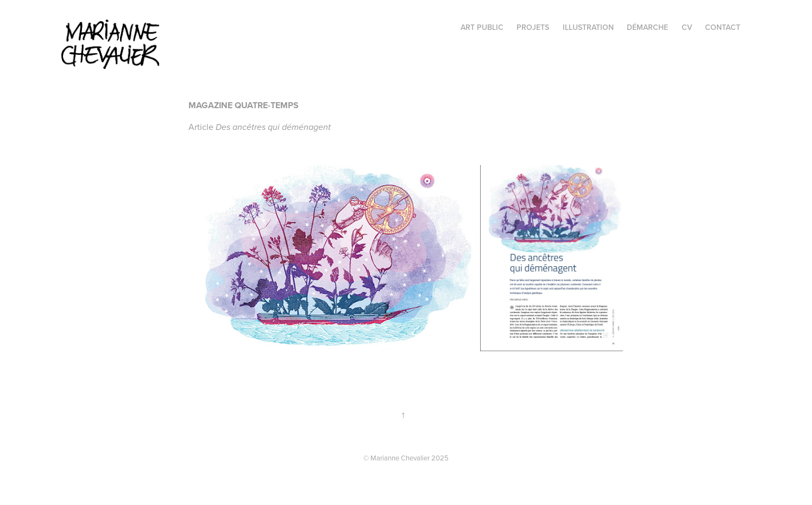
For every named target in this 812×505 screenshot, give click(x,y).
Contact (723, 27)
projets (533, 27)
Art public (482, 27)
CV (687, 27)
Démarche (647, 27)
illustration (588, 27)
